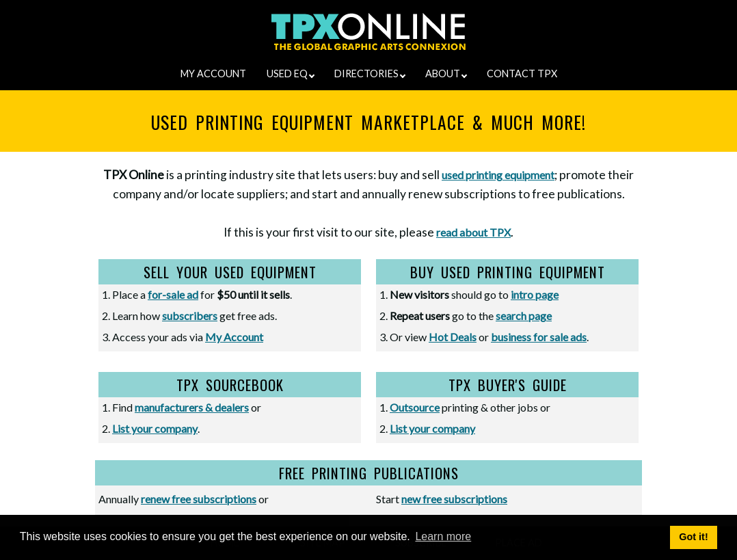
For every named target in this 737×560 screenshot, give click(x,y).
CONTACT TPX (522, 74)
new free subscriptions (454, 499)
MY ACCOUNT (213, 74)
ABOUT (446, 74)
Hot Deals (453, 337)
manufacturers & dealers (192, 407)
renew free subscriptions (199, 499)
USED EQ (291, 74)
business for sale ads (539, 337)
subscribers (190, 316)
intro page (535, 294)
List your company (155, 428)
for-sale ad (173, 294)
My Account (234, 337)
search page (524, 316)
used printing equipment (498, 175)
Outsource (415, 407)
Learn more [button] (443, 536)
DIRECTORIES (370, 74)
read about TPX (473, 232)
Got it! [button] (693, 537)
